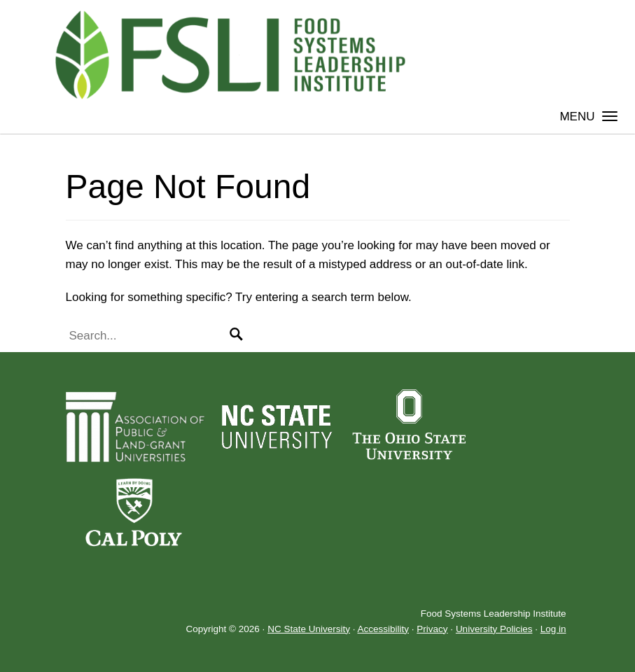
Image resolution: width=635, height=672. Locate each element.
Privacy (432, 629)
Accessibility (383, 629)
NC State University (309, 629)
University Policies (494, 629)
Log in (553, 629)
